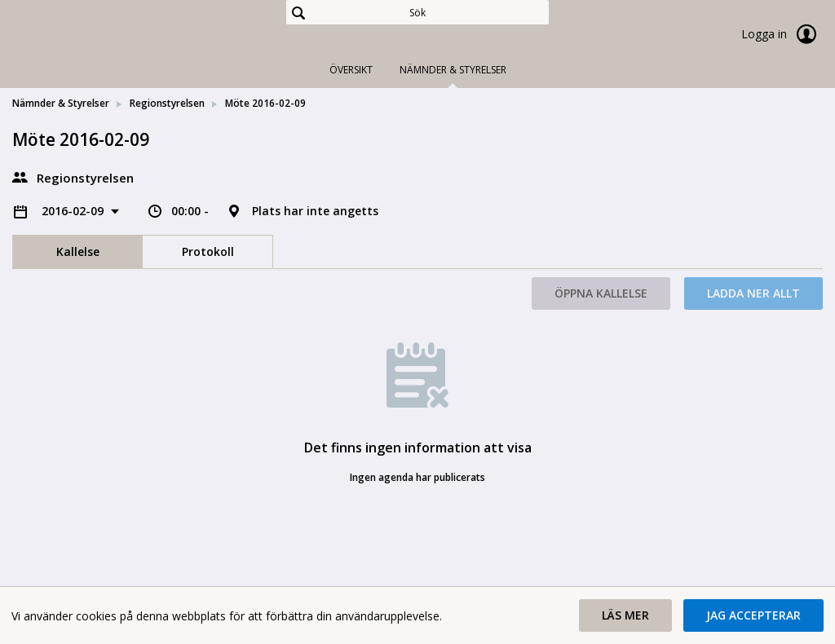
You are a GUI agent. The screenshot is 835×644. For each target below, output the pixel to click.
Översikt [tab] (351, 70)
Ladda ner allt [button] (753, 293)
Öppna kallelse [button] (601, 293)
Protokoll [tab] (208, 251)
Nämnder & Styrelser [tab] (453, 70)
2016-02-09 (74, 211)
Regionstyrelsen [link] (167, 103)
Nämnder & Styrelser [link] (61, 103)
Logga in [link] (782, 34)
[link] (94, 36)
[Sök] (417, 12)
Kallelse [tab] (78, 251)
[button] (625, 615)
